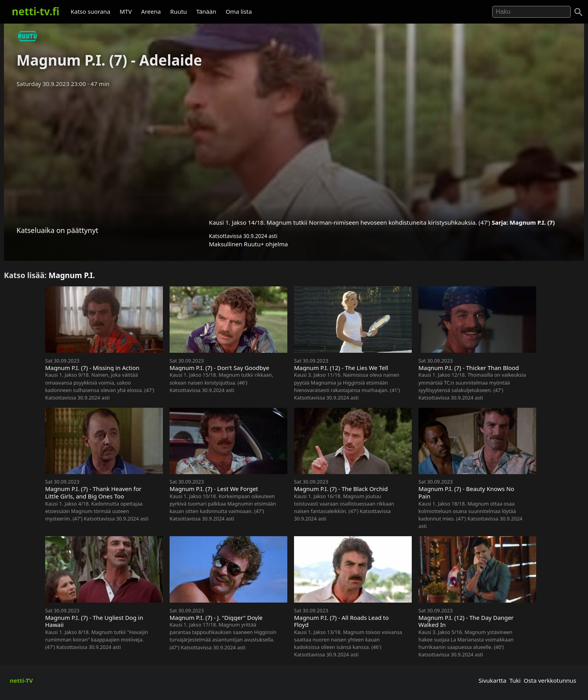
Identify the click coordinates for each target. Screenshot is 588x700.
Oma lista (239, 11)
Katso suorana (90, 11)
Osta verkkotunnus (550, 680)
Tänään (206, 11)
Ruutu (179, 11)
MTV (126, 11)
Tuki (515, 680)
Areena (151, 11)
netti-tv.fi (36, 11)
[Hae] (531, 12)
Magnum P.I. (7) (532, 222)
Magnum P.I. (72, 275)
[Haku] (579, 12)
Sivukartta (492, 680)
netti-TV (21, 680)
